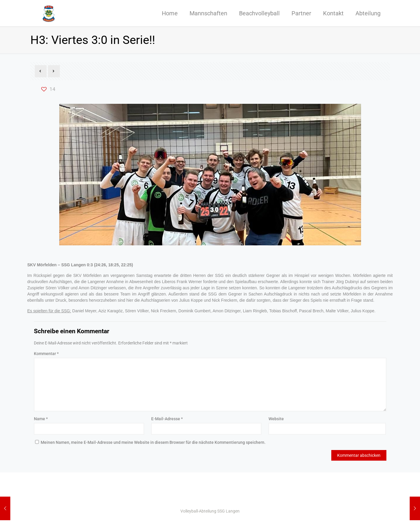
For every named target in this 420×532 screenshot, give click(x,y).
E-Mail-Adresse (167, 419)
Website (276, 419)
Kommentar (46, 354)
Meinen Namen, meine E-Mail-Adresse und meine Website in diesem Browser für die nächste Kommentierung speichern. (153, 442)
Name (41, 419)
